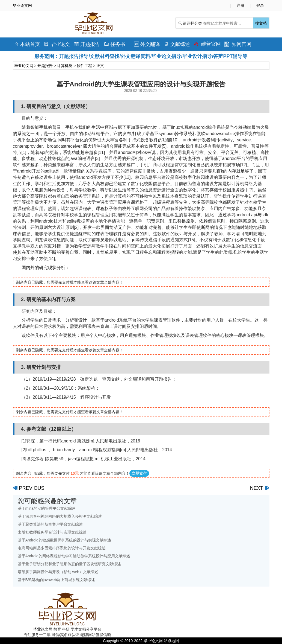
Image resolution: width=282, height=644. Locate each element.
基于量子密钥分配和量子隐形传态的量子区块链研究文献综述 (69, 564)
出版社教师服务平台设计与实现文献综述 (52, 532)
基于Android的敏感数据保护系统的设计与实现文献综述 (64, 540)
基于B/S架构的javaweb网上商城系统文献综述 (57, 580)
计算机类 (65, 66)
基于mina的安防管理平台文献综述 (47, 508)
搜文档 (261, 23)
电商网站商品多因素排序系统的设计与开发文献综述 (62, 548)
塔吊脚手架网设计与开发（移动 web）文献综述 (58, 572)
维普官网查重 (207, 45)
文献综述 (177, 44)
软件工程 (84, 66)
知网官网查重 (238, 46)
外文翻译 (147, 44)
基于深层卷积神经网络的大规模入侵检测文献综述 (60, 516)
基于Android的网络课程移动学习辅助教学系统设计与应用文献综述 (74, 556)
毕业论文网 (24, 66)
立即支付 (139, 473)
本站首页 (27, 44)
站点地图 (171, 641)
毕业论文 (57, 44)
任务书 (115, 44)
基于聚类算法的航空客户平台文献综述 (50, 524)
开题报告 (87, 44)
